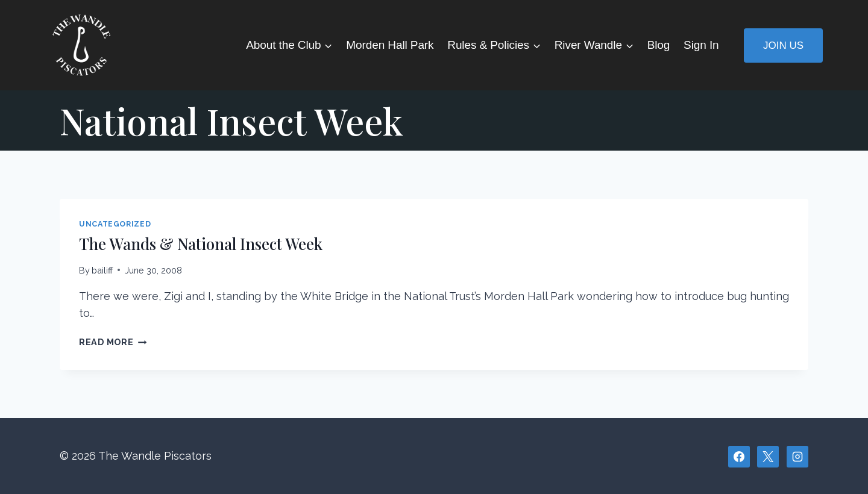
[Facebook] (739, 457)
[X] (768, 457)
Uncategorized (115, 224)
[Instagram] (797, 457)
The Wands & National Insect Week (201, 244)
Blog (659, 45)
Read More (113, 342)
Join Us (783, 45)
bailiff (102, 270)
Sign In (701, 45)
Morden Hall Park (390, 45)
